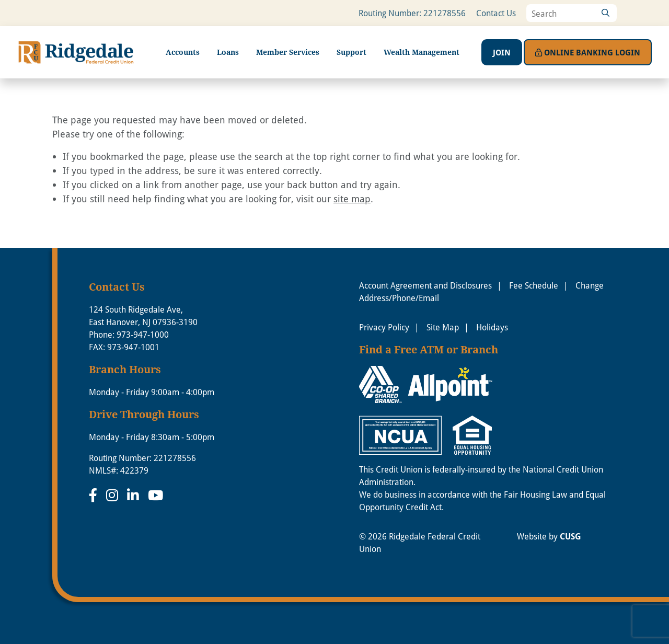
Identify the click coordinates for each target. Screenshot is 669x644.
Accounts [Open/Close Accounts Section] (183, 52)
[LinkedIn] (135, 495)
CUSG (570, 536)
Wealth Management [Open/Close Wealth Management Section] (422, 52)
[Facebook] (95, 495)
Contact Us (496, 13)
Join (502, 52)
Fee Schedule (534, 285)
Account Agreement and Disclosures (425, 285)
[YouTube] (155, 495)
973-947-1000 (143, 334)
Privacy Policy (384, 327)
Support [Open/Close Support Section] (351, 52)
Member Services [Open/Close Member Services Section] (288, 52)
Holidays (492, 327)
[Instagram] (114, 495)
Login (588, 52)
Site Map (443, 327)
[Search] (605, 13)
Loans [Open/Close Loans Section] (228, 52)
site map (352, 199)
